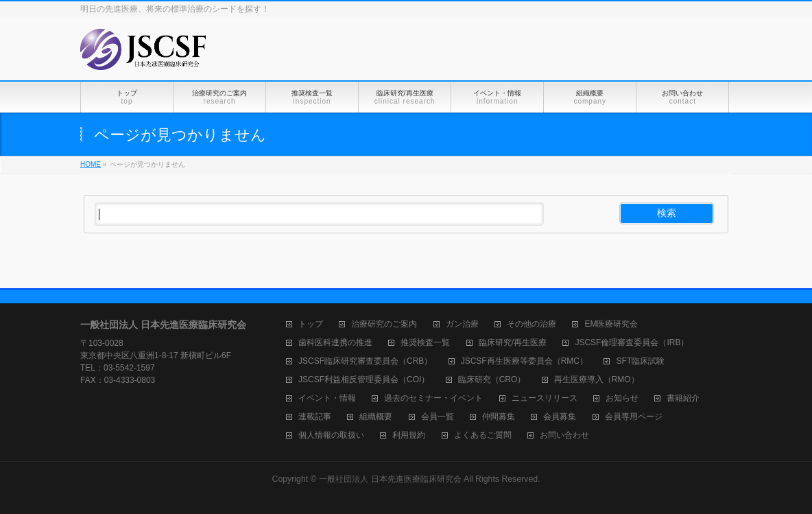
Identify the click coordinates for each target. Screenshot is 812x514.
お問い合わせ (564, 435)
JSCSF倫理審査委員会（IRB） (632, 343)
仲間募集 (499, 417)
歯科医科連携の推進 (335, 343)
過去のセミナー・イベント (433, 398)
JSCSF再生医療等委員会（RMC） (524, 361)
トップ (311, 324)
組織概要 (376, 417)
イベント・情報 (327, 398)
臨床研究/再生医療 (513, 343)
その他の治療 (532, 324)
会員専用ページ (634, 417)
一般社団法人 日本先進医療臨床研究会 (390, 479)
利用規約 (409, 435)
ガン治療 (462, 324)
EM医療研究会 (611, 324)
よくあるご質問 (483, 435)
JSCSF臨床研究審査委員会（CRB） (365, 361)
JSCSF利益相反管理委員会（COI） (364, 380)
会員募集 (560, 417)
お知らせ (622, 398)
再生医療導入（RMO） (597, 380)
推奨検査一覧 (425, 343)
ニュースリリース (545, 398)
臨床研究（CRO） (492, 380)
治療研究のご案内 (384, 324)
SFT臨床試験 (640, 361)
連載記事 (315, 417)
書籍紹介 (683, 398)
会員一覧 (438, 417)
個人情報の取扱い (331, 435)
